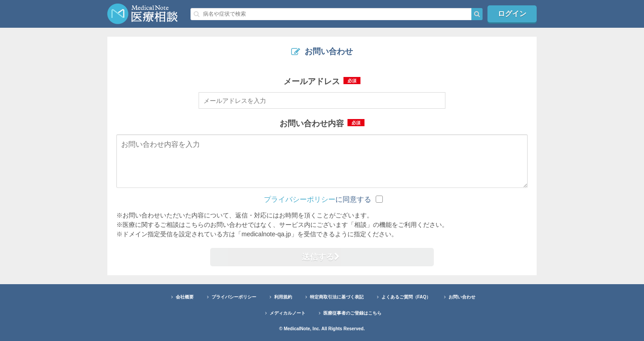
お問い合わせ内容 (322, 124)
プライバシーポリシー (300, 199)
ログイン (512, 14)
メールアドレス (322, 81)
